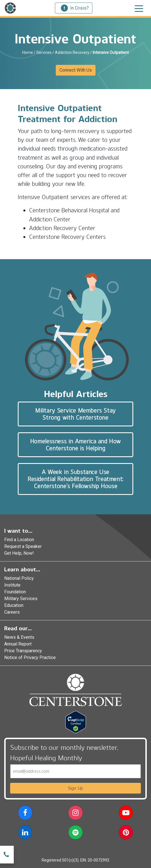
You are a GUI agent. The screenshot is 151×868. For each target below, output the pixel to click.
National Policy (19, 578)
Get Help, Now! (19, 553)
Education (14, 605)
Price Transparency (23, 651)
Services (44, 52)
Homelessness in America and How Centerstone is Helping (75, 445)
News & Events (19, 637)
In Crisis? (75, 8)
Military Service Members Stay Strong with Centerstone (75, 414)
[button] (25, 814)
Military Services (21, 599)
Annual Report (18, 644)
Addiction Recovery (72, 52)
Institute (12, 585)
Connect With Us (76, 70)
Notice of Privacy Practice (30, 657)
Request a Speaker (23, 546)
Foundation (15, 592)
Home (28, 52)
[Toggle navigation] (139, 8)
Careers (12, 612)
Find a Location (19, 540)
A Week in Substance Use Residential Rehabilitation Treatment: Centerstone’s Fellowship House (75, 479)
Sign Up (75, 788)
